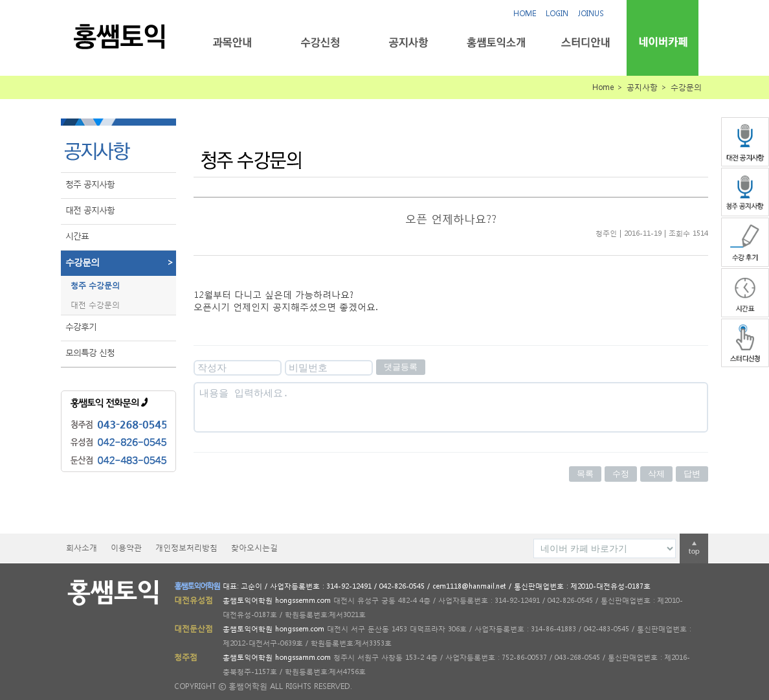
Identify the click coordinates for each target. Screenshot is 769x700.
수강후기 (81, 327)
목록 (585, 474)
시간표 (77, 236)
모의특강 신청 (90, 353)
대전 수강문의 (95, 305)
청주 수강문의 (95, 285)
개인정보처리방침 (186, 548)
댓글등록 (401, 367)
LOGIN (557, 13)
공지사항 (408, 42)
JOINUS (591, 13)
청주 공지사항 (90, 184)
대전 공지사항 (90, 210)
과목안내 (232, 42)
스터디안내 (584, 42)
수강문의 (121, 262)
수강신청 (320, 42)
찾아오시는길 (254, 548)
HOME (525, 13)
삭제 (656, 474)
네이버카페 (663, 42)
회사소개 (82, 548)
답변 (692, 474)
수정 (621, 474)
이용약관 (126, 548)
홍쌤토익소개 (496, 42)
